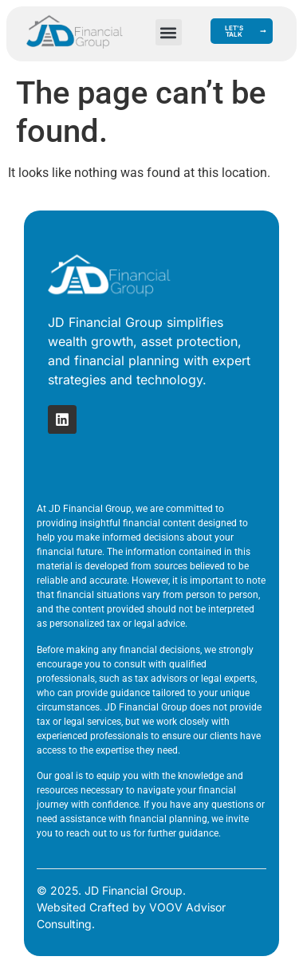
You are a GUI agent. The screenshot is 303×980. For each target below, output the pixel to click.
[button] (169, 32)
